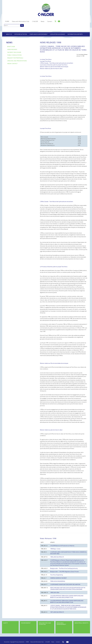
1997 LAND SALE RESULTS (57, 612)
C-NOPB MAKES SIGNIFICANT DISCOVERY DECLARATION (65, 584)
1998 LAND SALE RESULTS (57, 557)
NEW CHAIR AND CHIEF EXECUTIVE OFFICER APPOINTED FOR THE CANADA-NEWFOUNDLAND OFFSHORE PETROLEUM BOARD (68, 589)
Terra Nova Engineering (56, 575)
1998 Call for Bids (55, 593)
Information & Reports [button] (75, 34)
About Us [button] (9, 34)
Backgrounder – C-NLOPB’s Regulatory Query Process (64, 572)
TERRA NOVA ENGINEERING (58, 581)
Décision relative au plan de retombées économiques (54, 67)
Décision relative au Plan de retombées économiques (54, 363)
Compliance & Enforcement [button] (39, 34)
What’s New (11, 47)
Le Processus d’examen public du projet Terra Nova (54, 267)
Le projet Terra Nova (45, 61)
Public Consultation (14, 55)
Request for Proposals (15, 58)
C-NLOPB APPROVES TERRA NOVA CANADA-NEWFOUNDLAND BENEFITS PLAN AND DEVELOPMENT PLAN (67, 597)
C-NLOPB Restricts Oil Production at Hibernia (62, 546)
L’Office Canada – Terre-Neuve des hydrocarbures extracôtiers (57, 63)
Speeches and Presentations (17, 61)
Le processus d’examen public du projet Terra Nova (54, 65)
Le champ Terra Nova (46, 59)
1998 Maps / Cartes (55, 549)
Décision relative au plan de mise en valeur (51, 68)
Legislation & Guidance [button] (57, 34)
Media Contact (12, 64)
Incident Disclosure (14, 52)
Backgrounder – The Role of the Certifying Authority (64, 568)
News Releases (12, 49)
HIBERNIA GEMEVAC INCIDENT (58, 578)
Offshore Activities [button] (21, 34)
